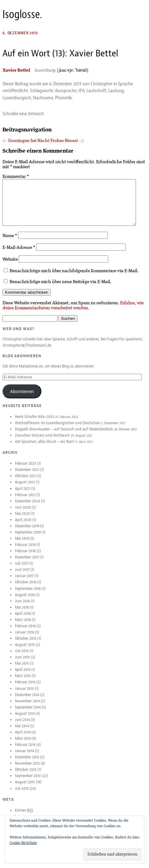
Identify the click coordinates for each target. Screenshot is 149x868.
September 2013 (28, 781)
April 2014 (23, 737)
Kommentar (16, 177)
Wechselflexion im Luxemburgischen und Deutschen (58, 428)
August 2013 (25, 787)
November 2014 (27, 706)
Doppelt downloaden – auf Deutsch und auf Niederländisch (64, 434)
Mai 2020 (22, 519)
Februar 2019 (25, 550)
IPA (81, 91)
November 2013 (27, 768)
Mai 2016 (22, 612)
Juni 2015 (22, 662)
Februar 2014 (25, 750)
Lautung (116, 91)
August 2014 (25, 719)
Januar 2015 (24, 694)
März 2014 (23, 743)
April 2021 (23, 494)
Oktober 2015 (26, 643)
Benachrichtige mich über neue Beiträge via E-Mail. (61, 287)
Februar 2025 (26, 468)
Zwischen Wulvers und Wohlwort (42, 440)
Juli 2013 (22, 794)
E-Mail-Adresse (19, 253)
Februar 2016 (25, 631)
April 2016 (23, 619)
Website (10, 264)
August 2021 (25, 487)
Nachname (43, 98)
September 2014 (28, 712)
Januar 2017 (24, 581)
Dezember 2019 (27, 531)
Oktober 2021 (26, 481)
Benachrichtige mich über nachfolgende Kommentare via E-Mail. (74, 276)
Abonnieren (22, 396)
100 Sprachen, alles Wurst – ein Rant (44, 447)
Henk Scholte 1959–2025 (35, 422)
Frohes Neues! (67, 141)
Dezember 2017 (27, 562)
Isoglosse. (22, 14)
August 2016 (25, 600)
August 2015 (25, 650)
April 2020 (23, 525)
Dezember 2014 (27, 700)
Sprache (125, 84)
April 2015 (23, 675)
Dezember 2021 (27, 475)
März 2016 (23, 625)
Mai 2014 (22, 731)
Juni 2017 (22, 575)
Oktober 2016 (26, 587)
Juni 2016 (22, 606)
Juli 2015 (22, 656)
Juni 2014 (22, 725)
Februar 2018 (25, 556)
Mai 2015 (22, 668)
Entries (24, 815)
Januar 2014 (24, 756)
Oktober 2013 (26, 775)
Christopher (102, 84)
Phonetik (63, 98)
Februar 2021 (25, 500)
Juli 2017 (22, 568)
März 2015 (23, 681)
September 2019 (28, 537)
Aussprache (66, 91)
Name (10, 241)
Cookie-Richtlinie (23, 843)
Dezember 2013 (27, 762)
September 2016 (28, 594)
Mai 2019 (22, 543)
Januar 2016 (24, 637)
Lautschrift (96, 91)
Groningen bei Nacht (26, 141)
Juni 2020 (23, 512)
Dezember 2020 (28, 506)
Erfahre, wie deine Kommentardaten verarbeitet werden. (73, 311)
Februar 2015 (25, 687)
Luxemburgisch (17, 98)
